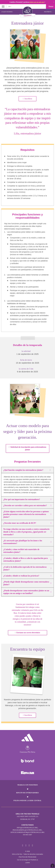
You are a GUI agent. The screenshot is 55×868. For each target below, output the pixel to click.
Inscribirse (27, 99)
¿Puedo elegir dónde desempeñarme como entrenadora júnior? (27, 583)
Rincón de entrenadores (28, 793)
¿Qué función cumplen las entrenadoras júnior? (27, 470)
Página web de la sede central (27, 801)
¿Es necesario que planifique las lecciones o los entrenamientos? (27, 542)
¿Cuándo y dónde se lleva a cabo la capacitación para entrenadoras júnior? (27, 560)
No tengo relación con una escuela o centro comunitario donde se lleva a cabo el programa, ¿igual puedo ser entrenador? (27, 532)
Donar (50, 6)
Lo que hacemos (7, 12)
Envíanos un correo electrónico (27, 633)
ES (10, 7)
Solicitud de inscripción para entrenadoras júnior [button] (27, 448)
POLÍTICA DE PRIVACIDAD (27, 857)
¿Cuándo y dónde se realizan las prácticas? (27, 576)
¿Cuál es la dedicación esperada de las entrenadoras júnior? (27, 568)
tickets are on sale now (37, 2)
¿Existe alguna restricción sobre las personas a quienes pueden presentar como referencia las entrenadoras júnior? (27, 514)
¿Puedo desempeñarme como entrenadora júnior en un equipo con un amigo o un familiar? (27, 592)
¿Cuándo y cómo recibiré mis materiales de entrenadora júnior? (27, 551)
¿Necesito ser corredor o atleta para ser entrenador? (27, 505)
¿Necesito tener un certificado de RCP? (27, 523)
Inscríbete (48, 12)
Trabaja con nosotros (27, 785)
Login (28, 863)
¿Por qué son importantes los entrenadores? (27, 499)
